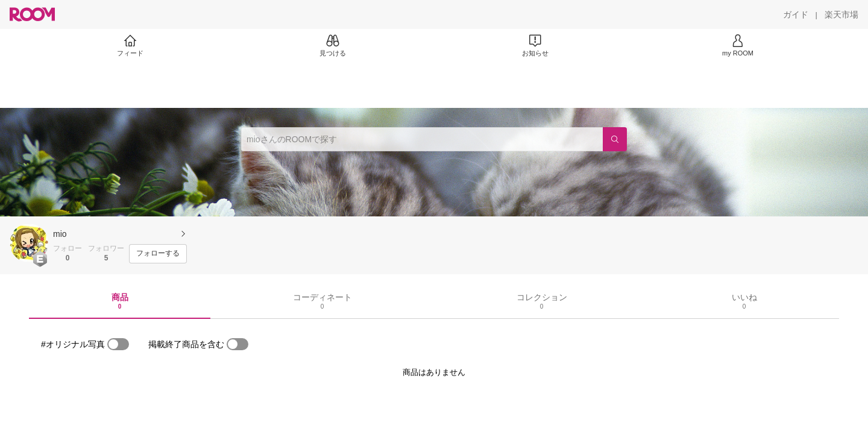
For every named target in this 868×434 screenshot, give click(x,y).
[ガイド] (796, 14)
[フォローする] (158, 254)
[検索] (615, 139)
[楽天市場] (841, 14)
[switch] (118, 344)
